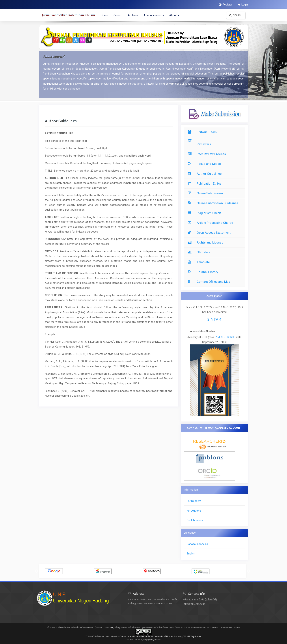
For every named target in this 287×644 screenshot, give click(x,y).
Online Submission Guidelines (214, 203)
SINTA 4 (214, 319)
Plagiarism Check (205, 213)
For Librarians (195, 520)
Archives (133, 15)
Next (248, 571)
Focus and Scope (205, 164)
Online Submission (206, 193)
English (191, 554)
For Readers (194, 501)
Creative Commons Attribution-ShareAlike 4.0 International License (143, 636)
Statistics (200, 252)
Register (226, 5)
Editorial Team (203, 132)
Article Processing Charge (211, 223)
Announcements (154, 15)
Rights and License (206, 242)
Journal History (204, 272)
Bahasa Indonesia (197, 544)
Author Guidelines (206, 174)
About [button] (174, 15)
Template (200, 262)
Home (104, 15)
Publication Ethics (205, 183)
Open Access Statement (210, 233)
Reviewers (200, 144)
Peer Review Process (208, 154)
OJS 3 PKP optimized (192, 636)
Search (236, 15)
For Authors (194, 511)
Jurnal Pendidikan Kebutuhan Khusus (69, 15)
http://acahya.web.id (152, 640)
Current (118, 15)
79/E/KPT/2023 (225, 337)
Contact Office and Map (210, 282)
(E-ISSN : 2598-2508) (104, 627)
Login (243, 5)
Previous (37, 571)
